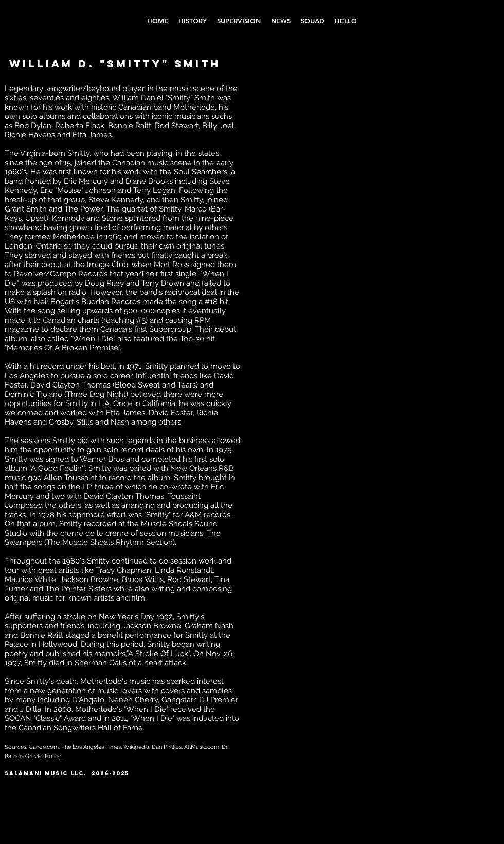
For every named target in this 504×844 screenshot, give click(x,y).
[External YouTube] (319, 127)
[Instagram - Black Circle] (431, 779)
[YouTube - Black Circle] (449, 779)
